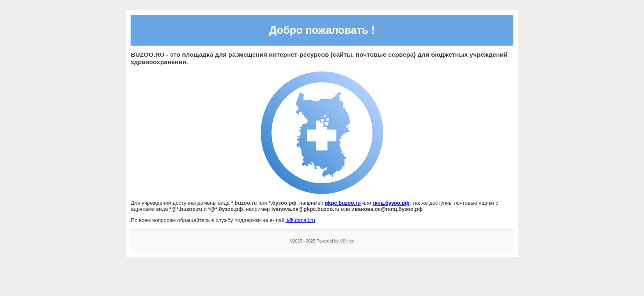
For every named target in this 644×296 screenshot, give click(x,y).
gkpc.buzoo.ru (343, 203)
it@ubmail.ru (300, 220)
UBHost (347, 241)
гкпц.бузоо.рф (391, 203)
